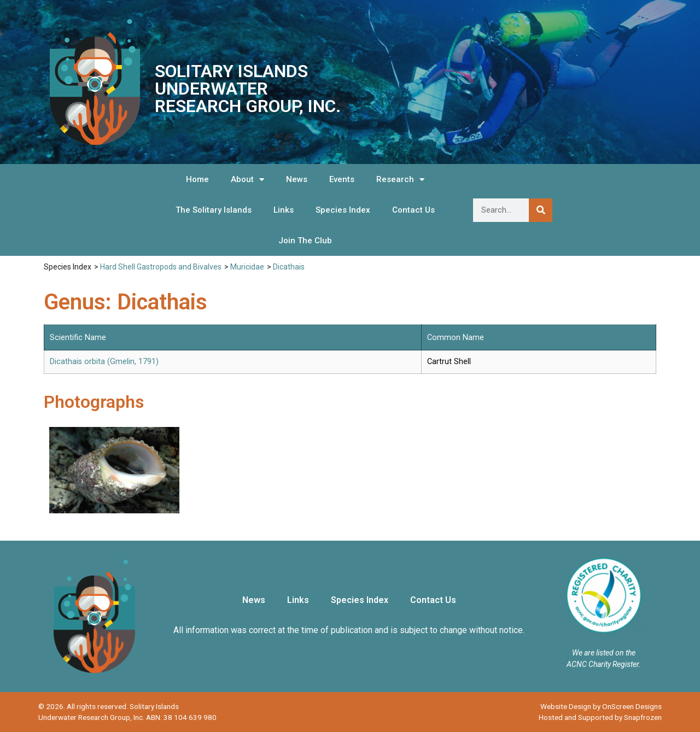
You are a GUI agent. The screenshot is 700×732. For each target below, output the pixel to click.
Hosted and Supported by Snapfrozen (600, 717)
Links (284, 210)
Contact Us (413, 210)
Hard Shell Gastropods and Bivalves (161, 267)
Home (197, 179)
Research (400, 180)
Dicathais (289, 267)
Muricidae (247, 267)
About (247, 180)
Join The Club (305, 241)
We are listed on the (604, 653)
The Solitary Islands (214, 210)
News (297, 179)
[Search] (541, 210)
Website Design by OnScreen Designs (601, 706)
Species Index (343, 210)
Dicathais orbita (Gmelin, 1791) (104, 362)
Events (342, 179)
